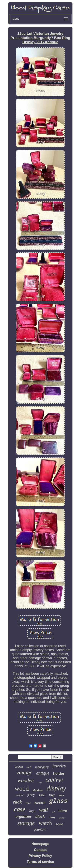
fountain (40, 829)
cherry (52, 817)
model (42, 795)
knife (40, 782)
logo (32, 811)
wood (22, 789)
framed (20, 795)
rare (28, 803)
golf (53, 812)
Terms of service (40, 862)
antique (43, 773)
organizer (24, 816)
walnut (62, 818)
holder (59, 773)
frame (61, 795)
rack (17, 802)
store (63, 811)
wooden (26, 780)
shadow (38, 790)
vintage (24, 773)
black (40, 816)
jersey (31, 795)
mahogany (42, 767)
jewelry (59, 766)
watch (45, 823)
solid (59, 824)
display (56, 788)
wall (44, 810)
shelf (29, 767)
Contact (40, 850)
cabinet (54, 780)
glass (58, 801)
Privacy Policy (40, 856)
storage (26, 823)
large (52, 795)
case (20, 809)
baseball (40, 803)
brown (19, 767)
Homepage (40, 844)
